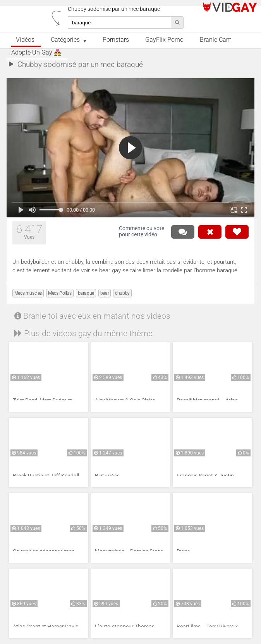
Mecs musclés (28, 293)
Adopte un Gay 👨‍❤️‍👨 (36, 53)
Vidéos (25, 40)
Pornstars (116, 40)
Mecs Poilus (60, 293)
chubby (122, 293)
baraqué (86, 293)
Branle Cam (216, 40)
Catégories (65, 40)
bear (105, 293)
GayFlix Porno (164, 40)
